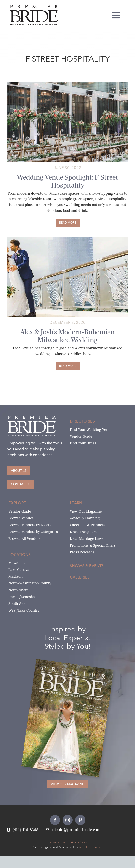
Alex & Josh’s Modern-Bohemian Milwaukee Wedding (68, 336)
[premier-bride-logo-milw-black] (34, 7)
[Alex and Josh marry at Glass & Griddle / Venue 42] (67, 238)
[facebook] (55, 820)
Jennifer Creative (90, 847)
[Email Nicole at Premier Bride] (73, 830)
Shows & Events (87, 566)
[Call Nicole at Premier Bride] (23, 830)
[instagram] (68, 820)
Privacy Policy (78, 842)
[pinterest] (80, 820)
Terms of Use (57, 842)
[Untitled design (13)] (67, 84)
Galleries (80, 577)
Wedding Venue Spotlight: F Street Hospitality (67, 181)
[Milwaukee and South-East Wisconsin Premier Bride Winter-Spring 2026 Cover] (75, 666)
